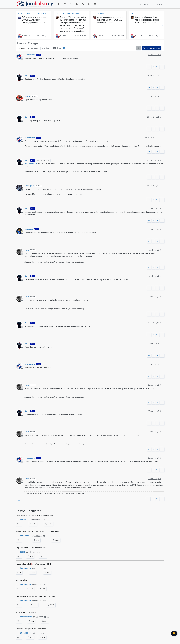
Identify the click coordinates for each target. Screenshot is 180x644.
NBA (133, 14)
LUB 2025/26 (99, 14)
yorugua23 (25, 519)
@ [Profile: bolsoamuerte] (31, 164)
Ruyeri (27, 76)
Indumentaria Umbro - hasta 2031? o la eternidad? (38, 532)
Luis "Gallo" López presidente (68, 14)
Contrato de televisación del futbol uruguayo (36, 596)
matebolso (25, 536)
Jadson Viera (22, 580)
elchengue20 (29, 186)
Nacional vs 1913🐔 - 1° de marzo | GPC (33, 564)
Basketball (26, 36)
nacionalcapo (26, 617)
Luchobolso (25, 568)
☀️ (174, 633)
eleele (27, 250)
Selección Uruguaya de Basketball (32, 14)
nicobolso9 (29, 229)
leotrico (27, 96)
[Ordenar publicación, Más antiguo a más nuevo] (138, 48)
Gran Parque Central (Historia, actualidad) (34, 515)
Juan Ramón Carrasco (26, 613)
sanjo (23, 552)
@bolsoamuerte (43, 160)
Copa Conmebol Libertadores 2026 (31, 548)
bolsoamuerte (30, 55)
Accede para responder (151, 48)
